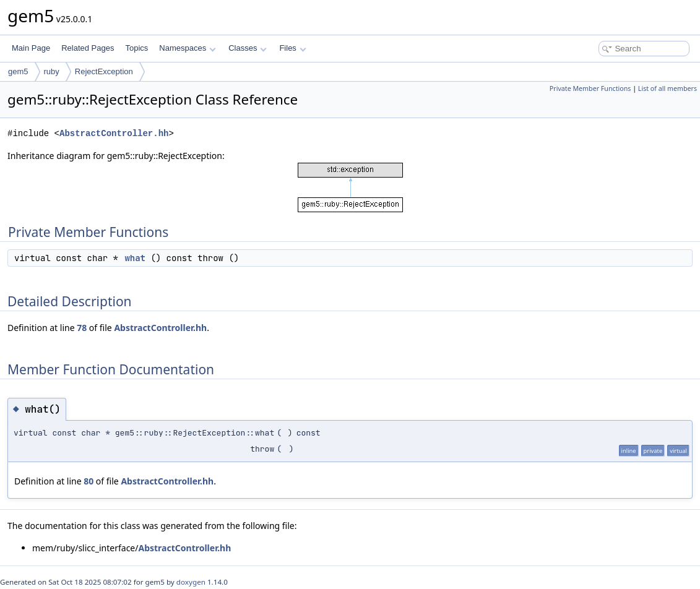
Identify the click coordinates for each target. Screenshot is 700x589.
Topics (136, 48)
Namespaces (187, 48)
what (135, 258)
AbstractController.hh (114, 133)
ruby (52, 71)
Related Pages (88, 48)
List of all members (668, 88)
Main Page (31, 48)
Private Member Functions (590, 88)
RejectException (104, 71)
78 (82, 328)
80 (89, 481)
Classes (248, 48)
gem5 (18, 71)
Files (292, 48)
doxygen (191, 582)
